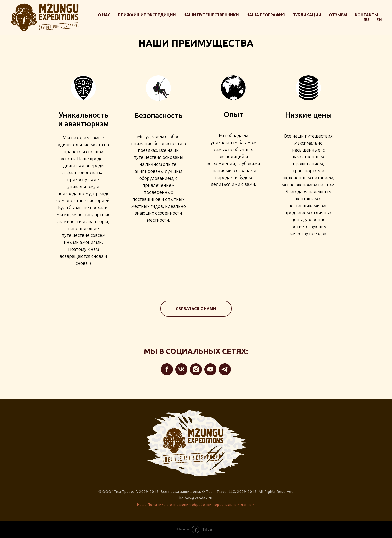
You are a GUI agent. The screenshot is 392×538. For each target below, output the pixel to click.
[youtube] (210, 369)
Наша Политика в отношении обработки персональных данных (196, 505)
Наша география (266, 15)
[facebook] (167, 369)
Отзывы (338, 15)
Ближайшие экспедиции (147, 15)
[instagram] (196, 369)
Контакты (367, 15)
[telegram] (225, 369)
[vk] (181, 369)
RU (366, 20)
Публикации (307, 15)
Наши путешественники (211, 15)
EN (379, 20)
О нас (104, 15)
